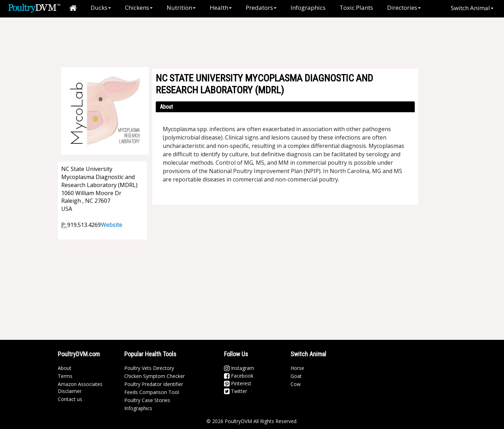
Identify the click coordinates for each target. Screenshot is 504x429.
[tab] (285, 107)
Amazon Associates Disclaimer (80, 388)
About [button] (166, 107)
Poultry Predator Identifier (154, 384)
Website (111, 225)
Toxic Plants (356, 8)
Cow (296, 384)
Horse (297, 368)
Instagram (239, 368)
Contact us (70, 399)
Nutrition (181, 8)
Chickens (139, 8)
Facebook (239, 376)
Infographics (308, 8)
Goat (296, 376)
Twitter (236, 391)
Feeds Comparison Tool (152, 392)
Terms (65, 376)
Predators (261, 8)
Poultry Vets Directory (149, 368)
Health (221, 8)
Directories (404, 8)
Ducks (101, 8)
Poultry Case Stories (147, 400)
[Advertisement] (255, 40)
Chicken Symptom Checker (155, 376)
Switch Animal (472, 8)
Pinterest (238, 383)
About (65, 368)
